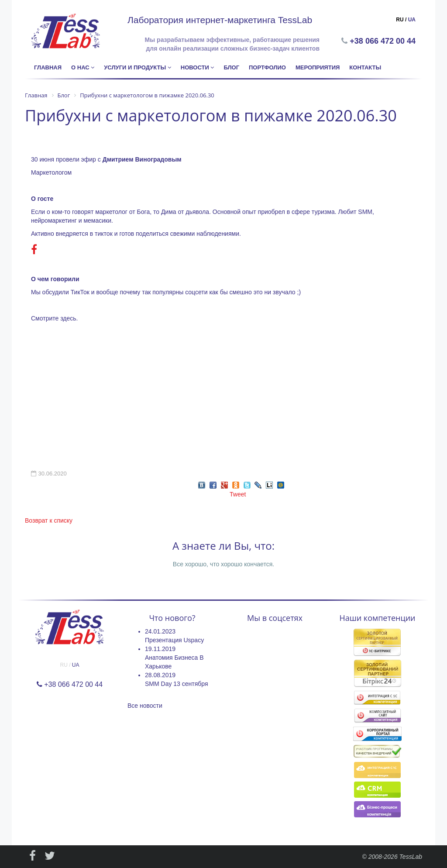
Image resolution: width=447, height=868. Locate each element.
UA (412, 20)
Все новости (145, 706)
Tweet (238, 494)
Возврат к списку (49, 520)
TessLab (411, 857)
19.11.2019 (160, 649)
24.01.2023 (160, 631)
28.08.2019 (160, 675)
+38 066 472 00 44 (383, 41)
